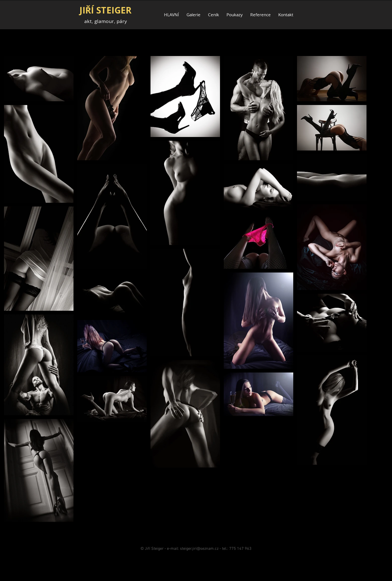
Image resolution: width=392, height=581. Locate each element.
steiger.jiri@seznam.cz (199, 549)
